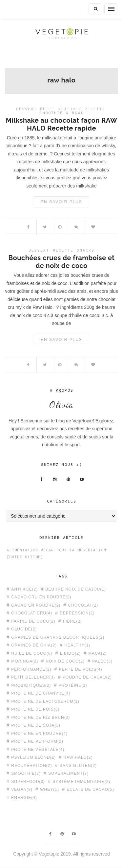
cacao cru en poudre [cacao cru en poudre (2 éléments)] (41, 597)
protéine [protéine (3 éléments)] (73, 685)
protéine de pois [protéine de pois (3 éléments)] (35, 709)
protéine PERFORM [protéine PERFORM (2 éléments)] (37, 741)
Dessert (26, 109)
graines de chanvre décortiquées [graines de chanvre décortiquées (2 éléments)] (58, 637)
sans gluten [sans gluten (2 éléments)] (78, 765)
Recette (95, 109)
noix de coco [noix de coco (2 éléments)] (65, 661)
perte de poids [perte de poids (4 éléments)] (81, 669)
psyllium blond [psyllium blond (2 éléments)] (33, 757)
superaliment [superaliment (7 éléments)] (68, 773)
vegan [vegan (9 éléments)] (22, 789)
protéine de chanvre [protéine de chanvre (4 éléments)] (41, 693)
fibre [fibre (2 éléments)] (72, 621)
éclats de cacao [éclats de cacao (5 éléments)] (90, 789)
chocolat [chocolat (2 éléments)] (83, 605)
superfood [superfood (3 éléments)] (28, 781)
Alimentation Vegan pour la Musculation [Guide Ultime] (56, 553)
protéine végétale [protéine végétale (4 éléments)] (38, 749)
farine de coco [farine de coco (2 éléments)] (33, 621)
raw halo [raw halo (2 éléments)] (78, 757)
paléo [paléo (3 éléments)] (102, 661)
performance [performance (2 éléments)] (31, 669)
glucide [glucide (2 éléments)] (24, 629)
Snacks (86, 250)
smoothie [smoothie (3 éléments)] (26, 773)
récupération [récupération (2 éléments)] (31, 765)
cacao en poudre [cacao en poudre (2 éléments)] (36, 605)
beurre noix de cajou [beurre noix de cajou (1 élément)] (76, 589)
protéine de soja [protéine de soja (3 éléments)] (36, 725)
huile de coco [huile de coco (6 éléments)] (32, 653)
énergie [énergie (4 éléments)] (24, 797)
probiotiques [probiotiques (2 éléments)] (31, 685)
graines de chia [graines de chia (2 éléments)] (34, 645)
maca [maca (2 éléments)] (97, 653)
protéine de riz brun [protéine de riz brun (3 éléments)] (41, 717)
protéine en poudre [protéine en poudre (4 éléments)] (39, 733)
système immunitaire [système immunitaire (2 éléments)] (81, 781)
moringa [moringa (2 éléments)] (25, 661)
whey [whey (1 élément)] (50, 789)
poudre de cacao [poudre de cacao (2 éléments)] (87, 677)
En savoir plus (61, 202)
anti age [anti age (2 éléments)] (24, 589)
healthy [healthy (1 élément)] (77, 645)
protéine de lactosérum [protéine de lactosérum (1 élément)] (45, 701)
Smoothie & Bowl (61, 113)
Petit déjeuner (61, 109)
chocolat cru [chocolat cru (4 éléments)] (32, 613)
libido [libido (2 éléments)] (70, 653)
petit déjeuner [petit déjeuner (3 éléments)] (33, 677)
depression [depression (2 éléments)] (77, 613)
